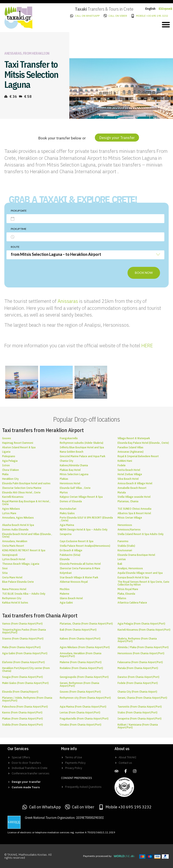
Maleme (65, 594)
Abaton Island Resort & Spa (19, 447)
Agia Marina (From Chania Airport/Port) (83, 707)
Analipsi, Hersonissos (130, 568)
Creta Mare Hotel (12, 577)
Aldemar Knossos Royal (74, 582)
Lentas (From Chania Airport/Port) (80, 712)
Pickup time (19, 229)
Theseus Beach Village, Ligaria (21, 564)
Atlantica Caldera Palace (132, 603)
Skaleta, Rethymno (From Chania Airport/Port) (137, 640)
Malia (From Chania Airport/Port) (21, 647)
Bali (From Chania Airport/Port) (78, 630)
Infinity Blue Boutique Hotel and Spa (82, 447)
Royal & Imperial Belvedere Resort (138, 456)
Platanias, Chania (128, 501)
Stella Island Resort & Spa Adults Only (141, 534)
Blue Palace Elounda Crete (18, 582)
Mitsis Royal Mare (128, 589)
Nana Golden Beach (72, 452)
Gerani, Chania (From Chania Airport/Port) (142, 698)
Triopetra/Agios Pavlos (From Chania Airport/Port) (24, 631)
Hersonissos (125, 525)
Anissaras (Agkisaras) (131, 452)
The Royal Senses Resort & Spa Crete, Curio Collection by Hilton (143, 583)
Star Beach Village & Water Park (79, 577)
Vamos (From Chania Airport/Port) (22, 624)
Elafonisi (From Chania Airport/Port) (23, 662)
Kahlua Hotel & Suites (15, 603)
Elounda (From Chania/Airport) (20, 692)
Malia (5, 474)
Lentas (122, 559)
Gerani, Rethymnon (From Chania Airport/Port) (79, 684)
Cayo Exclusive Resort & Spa (77, 541)
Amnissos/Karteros (129, 529)
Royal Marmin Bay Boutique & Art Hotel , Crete (26, 503)
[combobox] (85, 255)
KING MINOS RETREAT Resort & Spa (24, 550)
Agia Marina (67, 525)
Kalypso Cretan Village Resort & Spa (81, 497)
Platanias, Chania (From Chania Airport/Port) (86, 624)
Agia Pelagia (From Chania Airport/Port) (141, 624)
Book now (144, 273)
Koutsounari (125, 550)
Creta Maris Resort (13, 546)
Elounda (65, 559)
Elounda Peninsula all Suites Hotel (80, 564)
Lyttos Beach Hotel (14, 559)
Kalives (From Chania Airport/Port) (80, 639)
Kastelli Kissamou (13, 497)
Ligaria (6, 452)
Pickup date (19, 211)
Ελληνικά (166, 9)
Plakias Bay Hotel (70, 470)
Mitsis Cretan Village (130, 518)
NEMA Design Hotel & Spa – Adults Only (84, 529)
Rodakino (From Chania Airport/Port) (81, 668)
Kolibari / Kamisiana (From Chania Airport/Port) (138, 726)
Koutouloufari (68, 509)
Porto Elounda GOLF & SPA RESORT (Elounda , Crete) (86, 519)
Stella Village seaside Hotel (134, 497)
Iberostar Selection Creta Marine (22, 488)
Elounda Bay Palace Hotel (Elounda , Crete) (143, 443)
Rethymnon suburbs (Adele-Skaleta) (82, 443)
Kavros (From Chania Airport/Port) (22, 712)
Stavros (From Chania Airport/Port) (23, 639)
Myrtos (64, 492)
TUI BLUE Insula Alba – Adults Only (24, 594)
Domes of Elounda (71, 501)
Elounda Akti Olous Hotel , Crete (21, 492)
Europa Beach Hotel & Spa (133, 577)
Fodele (122, 465)
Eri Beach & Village (71, 550)
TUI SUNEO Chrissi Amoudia (134, 509)
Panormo (123, 541)
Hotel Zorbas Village (130, 474)
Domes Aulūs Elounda (15, 529)
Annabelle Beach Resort (132, 488)
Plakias (64, 479)
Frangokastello (69, 438)
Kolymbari (66, 573)
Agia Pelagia (10, 461)
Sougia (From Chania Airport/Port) (23, 677)
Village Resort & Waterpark (134, 438)
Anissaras (68, 301)
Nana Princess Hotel (14, 589)
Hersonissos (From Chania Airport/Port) (141, 653)
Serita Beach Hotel (129, 470)
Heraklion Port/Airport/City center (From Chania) (26, 669)
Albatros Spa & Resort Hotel (134, 513)
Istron (6, 465)
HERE (147, 345)
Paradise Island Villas (130, 447)
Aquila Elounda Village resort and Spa (140, 573)
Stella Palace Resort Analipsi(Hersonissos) (85, 546)
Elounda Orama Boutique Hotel (136, 555)
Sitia (5, 573)
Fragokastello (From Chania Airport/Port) (84, 719)
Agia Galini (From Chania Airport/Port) (25, 653)
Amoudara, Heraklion (15, 541)
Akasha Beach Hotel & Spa (18, 525)
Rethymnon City (12, 598)
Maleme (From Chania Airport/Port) (81, 662)
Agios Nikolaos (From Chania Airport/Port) (85, 647)
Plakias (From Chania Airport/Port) (23, 719)
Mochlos (65, 589)
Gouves (7, 438)
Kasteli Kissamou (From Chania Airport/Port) (144, 630)
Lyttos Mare (9, 513)
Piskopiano (9, 456)
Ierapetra (66, 534)
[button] (166, 24)
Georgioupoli (10, 555)
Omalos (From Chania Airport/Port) (81, 725)
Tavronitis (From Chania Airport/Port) (140, 707)
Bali (120, 564)
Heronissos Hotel (70, 483)
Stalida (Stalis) (126, 546)
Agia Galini (66, 603)
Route (15, 247)
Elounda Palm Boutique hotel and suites (26, 483)
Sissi (5, 568)
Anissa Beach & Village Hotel (135, 483)
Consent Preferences (77, 778)
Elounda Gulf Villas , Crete (75, 488)
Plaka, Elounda (126, 594)
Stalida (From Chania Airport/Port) (23, 725)
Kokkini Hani (125, 461)
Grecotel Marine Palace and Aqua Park (82, 456)
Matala (122, 492)
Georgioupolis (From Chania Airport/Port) (84, 677)
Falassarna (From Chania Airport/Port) (140, 662)
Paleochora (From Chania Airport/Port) (25, 707)
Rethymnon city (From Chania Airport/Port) (85, 698)
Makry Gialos (67, 513)
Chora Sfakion (11, 470)
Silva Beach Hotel (128, 479)
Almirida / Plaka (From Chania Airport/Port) (143, 647)
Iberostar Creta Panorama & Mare (80, 568)
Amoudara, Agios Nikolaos (18, 518)
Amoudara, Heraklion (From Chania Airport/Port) (81, 655)
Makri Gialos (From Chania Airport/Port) (25, 683)
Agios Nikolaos (11, 509)
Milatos (122, 598)
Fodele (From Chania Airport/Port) (138, 683)
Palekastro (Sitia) (70, 555)
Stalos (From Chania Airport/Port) (137, 712)
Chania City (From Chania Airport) (137, 692)
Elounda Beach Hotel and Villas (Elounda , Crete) (27, 535)
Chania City (66, 461)
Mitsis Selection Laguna (74, 474)
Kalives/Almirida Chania (74, 465)
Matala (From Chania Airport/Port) (138, 668)
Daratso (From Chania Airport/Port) (138, 677)
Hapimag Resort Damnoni (18, 443)
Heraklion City (10, 479)
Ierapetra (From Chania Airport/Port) (140, 719)
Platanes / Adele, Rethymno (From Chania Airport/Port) (27, 699)
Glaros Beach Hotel (71, 598)
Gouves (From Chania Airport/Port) (80, 692)
